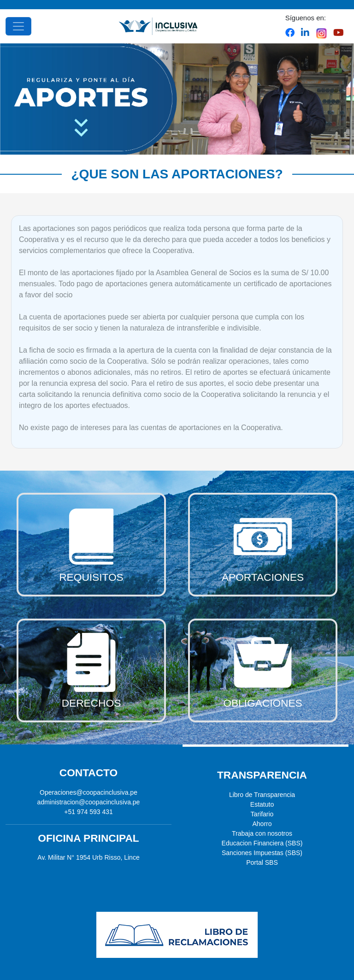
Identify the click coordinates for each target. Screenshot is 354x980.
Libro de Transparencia (262, 795)
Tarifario (262, 814)
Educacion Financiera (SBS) (262, 843)
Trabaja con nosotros (262, 833)
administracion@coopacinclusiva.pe (89, 802)
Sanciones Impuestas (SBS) (262, 853)
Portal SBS (262, 862)
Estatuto (262, 804)
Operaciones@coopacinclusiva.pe (88, 792)
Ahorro (262, 824)
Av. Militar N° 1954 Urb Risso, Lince (88, 857)
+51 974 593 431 (88, 812)
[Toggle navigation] (18, 26)
